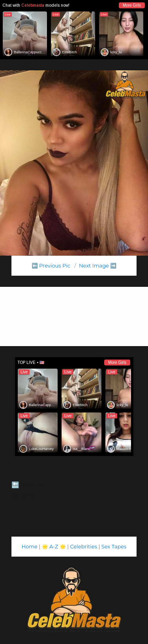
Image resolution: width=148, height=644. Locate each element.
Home (30, 546)
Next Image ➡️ (98, 266)
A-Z (54, 546)
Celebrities (84, 546)
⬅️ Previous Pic (51, 266)
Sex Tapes (114, 546)
